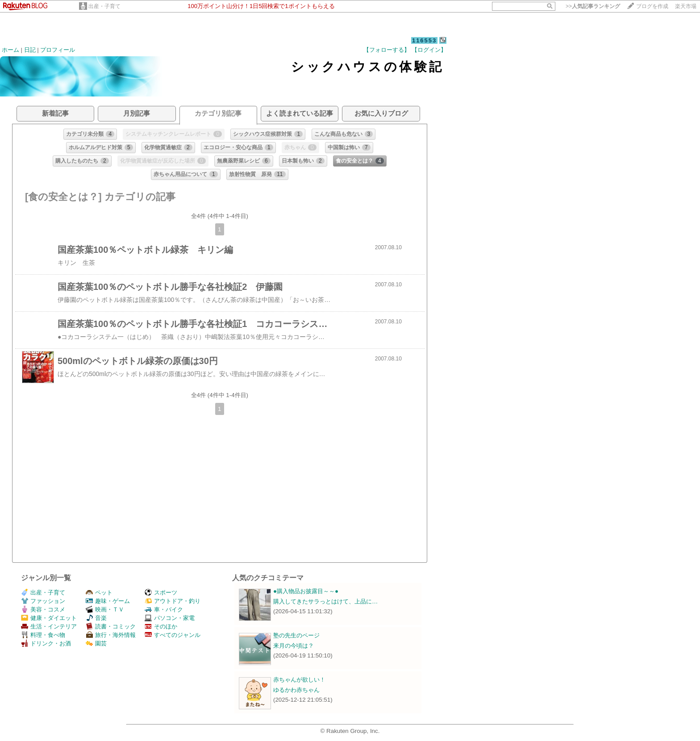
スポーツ (161, 592)
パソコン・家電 (170, 618)
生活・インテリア (49, 626)
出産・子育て (104, 6)
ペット (99, 592)
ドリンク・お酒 (46, 643)
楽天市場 (686, 6)
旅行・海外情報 (111, 635)
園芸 (96, 643)
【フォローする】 (387, 50)
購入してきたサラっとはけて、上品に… (325, 601)
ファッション (43, 601)
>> (593, 6)
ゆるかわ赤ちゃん (296, 690)
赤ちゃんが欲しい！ (299, 680)
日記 (30, 50)
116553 (424, 40)
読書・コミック (111, 626)
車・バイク (164, 609)
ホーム (10, 50)
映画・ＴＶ (105, 609)
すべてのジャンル (173, 635)
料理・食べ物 (43, 635)
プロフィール (58, 50)
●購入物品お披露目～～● (306, 591)
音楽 (96, 618)
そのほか (161, 626)
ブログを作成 (652, 6)
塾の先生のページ (296, 635)
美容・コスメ (43, 609)
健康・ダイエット (49, 618)
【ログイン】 (429, 50)
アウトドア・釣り (173, 601)
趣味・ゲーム (108, 601)
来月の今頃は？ (294, 646)
